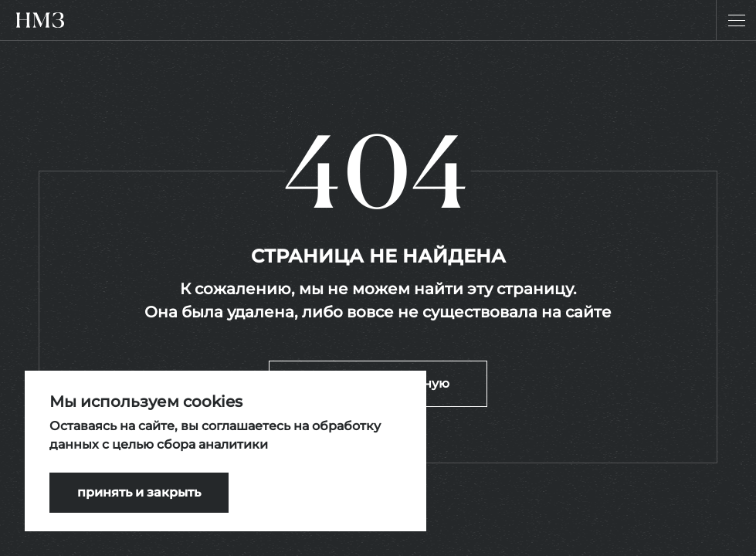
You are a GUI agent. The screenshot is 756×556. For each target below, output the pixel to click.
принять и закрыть (139, 492)
